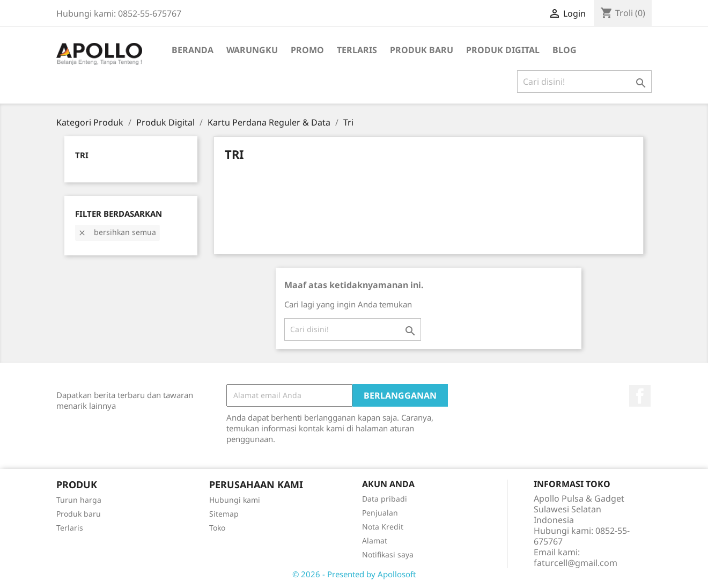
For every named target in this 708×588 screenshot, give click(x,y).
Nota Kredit (383, 527)
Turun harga (79, 500)
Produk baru (79, 514)
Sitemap (224, 514)
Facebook (640, 396)
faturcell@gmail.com (576, 563)
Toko (217, 528)
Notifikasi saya (388, 554)
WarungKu (252, 50)
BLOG (565, 50)
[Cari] (584, 82)
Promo (307, 50)
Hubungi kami (235, 500)
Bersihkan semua (117, 232)
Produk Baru (422, 50)
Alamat (375, 541)
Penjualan (380, 513)
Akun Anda (388, 484)
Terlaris (357, 50)
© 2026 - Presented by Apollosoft (354, 574)
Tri (82, 155)
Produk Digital (503, 50)
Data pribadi (385, 499)
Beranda (193, 50)
